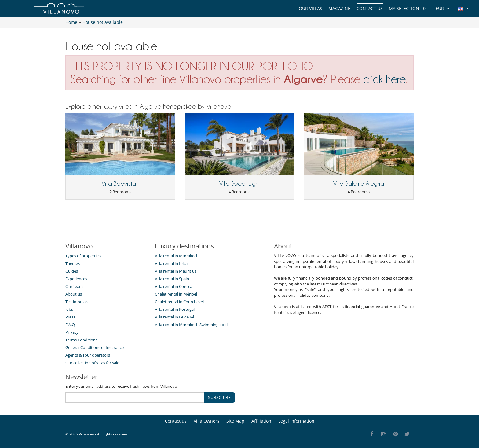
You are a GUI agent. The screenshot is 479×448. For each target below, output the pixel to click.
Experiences (76, 279)
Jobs (69, 309)
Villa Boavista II (121, 184)
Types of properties (83, 256)
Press (70, 317)
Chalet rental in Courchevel (179, 302)
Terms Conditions (81, 340)
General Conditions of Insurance (95, 347)
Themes (73, 263)
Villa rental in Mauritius (176, 271)
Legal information (296, 421)
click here (384, 79)
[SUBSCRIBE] (135, 398)
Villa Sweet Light (240, 184)
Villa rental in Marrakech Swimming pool (191, 325)
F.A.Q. (70, 325)
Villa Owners (207, 421)
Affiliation (261, 421)
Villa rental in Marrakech (177, 256)
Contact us (370, 8)
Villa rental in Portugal (175, 309)
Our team (74, 286)
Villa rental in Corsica (174, 286)
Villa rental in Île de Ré (175, 317)
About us (74, 294)
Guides (72, 271)
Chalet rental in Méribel (176, 294)
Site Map (235, 421)
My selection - (407, 8)
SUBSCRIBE (219, 397)
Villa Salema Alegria (359, 184)
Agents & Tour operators (88, 355)
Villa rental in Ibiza (171, 263)
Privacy (72, 332)
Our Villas (311, 8)
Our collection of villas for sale (92, 363)
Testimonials (77, 302)
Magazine (339, 8)
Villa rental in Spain (172, 279)
